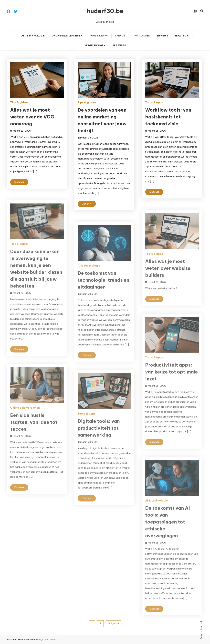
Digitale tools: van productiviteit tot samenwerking (99, 432)
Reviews (163, 36)
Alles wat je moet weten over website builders (168, 272)
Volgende (114, 623)
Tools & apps (99, 36)
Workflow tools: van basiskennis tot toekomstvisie (168, 117)
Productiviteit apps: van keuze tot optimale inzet (172, 376)
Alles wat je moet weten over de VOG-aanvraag (34, 117)
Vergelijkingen (95, 46)
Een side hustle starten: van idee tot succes (34, 426)
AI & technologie (33, 36)
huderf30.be (105, 11)
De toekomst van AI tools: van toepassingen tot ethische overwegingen (168, 526)
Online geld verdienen (67, 36)
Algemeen (119, 46)
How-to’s (182, 36)
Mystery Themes (48, 640)
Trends (120, 36)
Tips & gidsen (141, 36)
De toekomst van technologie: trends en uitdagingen (103, 284)
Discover (19, 182)
